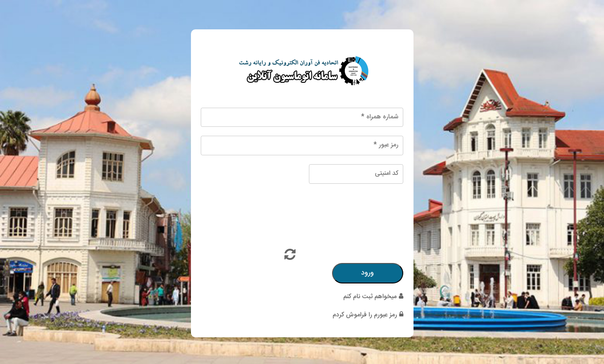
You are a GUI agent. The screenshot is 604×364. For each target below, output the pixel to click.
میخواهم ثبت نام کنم (373, 297)
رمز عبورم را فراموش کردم (368, 315)
